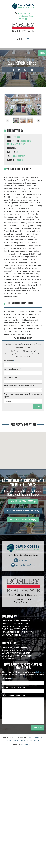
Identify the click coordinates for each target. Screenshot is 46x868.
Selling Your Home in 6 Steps (17, 650)
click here (28, 354)
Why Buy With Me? (11, 635)
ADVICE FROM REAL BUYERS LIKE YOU (23, 510)
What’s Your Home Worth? (16, 656)
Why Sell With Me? (12, 659)
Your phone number (12, 377)
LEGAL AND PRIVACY (35, 738)
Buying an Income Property (17, 632)
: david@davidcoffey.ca (23, 565)
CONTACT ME (34, 740)
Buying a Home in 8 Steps (15, 623)
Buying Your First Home (15, 626)
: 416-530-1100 (23, 560)
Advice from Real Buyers (15, 620)
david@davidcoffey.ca (25, 16)
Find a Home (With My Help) (16, 629)
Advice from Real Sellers (15, 647)
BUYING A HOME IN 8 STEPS (23, 501)
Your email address (12, 369)
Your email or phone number (15, 687)
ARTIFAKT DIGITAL (26, 744)
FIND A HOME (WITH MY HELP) (23, 520)
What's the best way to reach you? (19, 385)
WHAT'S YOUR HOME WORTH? (18, 740)
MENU (23, 40)
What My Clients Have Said (16, 653)
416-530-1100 (25, 13)
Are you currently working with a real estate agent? (23, 395)
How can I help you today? (13, 695)
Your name (9, 361)
